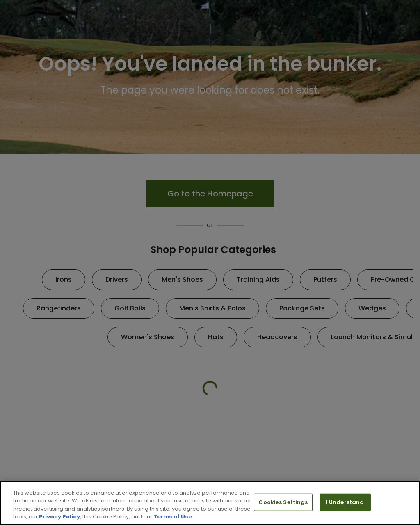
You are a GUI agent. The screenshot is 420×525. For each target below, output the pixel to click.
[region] (210, 503)
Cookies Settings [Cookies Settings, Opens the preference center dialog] (283, 502)
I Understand (345, 502)
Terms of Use (173, 517)
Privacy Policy (59, 517)
